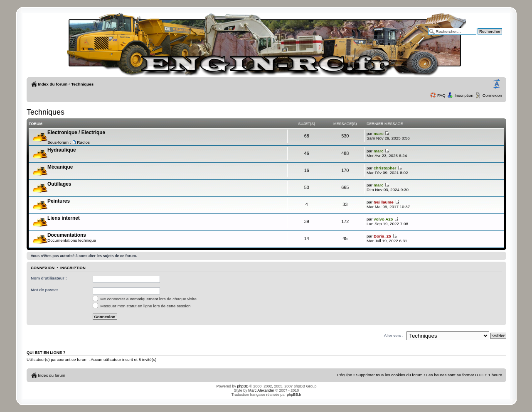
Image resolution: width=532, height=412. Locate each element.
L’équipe (345, 375)
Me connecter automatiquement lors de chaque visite (145, 299)
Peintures (59, 201)
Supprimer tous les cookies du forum (389, 375)
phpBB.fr (294, 395)
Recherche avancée (484, 37)
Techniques (82, 84)
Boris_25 (382, 236)
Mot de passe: (44, 290)
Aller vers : (394, 335)
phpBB (243, 386)
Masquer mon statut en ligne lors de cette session (142, 306)
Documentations (67, 235)
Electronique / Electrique (76, 132)
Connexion (492, 95)
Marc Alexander (261, 390)
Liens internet (64, 218)
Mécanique (60, 167)
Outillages (59, 184)
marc (379, 134)
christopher (385, 168)
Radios (83, 142)
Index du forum (53, 84)
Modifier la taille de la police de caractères (497, 84)
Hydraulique (62, 150)
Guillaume (384, 202)
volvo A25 (383, 219)
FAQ (441, 95)
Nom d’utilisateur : (49, 278)
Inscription (464, 95)
